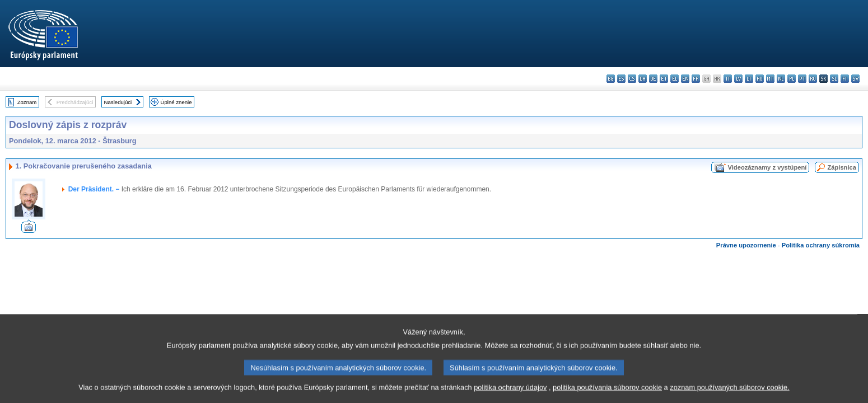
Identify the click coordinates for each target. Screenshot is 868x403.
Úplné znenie (176, 102)
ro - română (813, 79)
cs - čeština (632, 79)
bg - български (611, 79)
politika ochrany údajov (510, 394)
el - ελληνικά (675, 79)
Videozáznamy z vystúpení (767, 167)
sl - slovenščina (834, 79)
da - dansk (643, 79)
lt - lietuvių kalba (749, 79)
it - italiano (728, 79)
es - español (621, 79)
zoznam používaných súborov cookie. (729, 394)
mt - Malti (770, 79)
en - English (685, 79)
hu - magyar (760, 79)
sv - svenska (855, 79)
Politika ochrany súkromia (821, 245)
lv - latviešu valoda (738, 79)
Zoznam (27, 102)
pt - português (802, 79)
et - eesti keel (664, 79)
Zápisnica (842, 167)
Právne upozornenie (746, 245)
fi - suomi (845, 79)
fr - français (696, 79)
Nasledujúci (118, 102)
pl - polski (792, 79)
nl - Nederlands (781, 79)
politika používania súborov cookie (607, 394)
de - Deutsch (653, 79)
